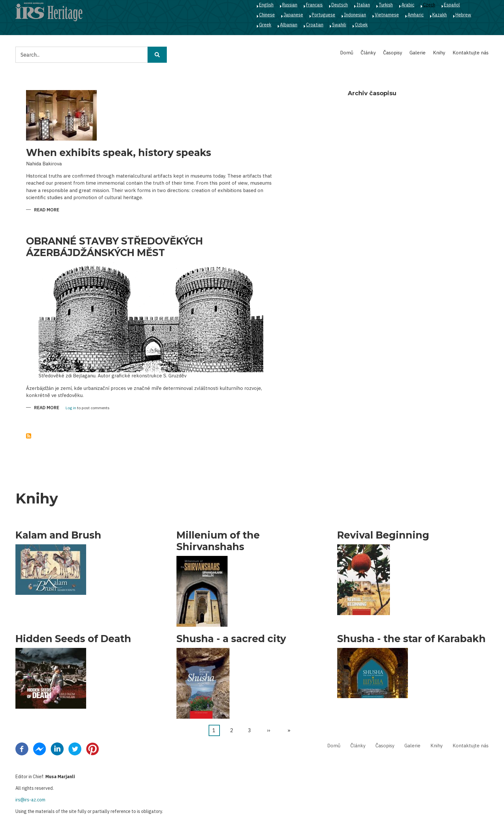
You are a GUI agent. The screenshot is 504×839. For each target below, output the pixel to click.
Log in (71, 408)
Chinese (267, 15)
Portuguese (324, 15)
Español (452, 5)
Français (314, 5)
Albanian (289, 25)
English (266, 5)
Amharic (416, 15)
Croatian (315, 25)
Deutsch (340, 5)
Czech (429, 5)
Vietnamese (387, 15)
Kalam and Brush (58, 535)
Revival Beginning (383, 535)
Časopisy (393, 53)
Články (368, 53)
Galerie (418, 53)
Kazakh (440, 15)
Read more (47, 210)
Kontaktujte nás (471, 53)
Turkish (386, 5)
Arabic (408, 5)
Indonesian (355, 15)
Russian (290, 5)
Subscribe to (29, 436)
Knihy (439, 53)
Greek (265, 25)
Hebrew (463, 15)
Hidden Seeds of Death (73, 639)
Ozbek (361, 25)
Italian (363, 5)
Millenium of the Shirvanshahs (218, 541)
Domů (347, 53)
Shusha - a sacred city (231, 639)
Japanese (293, 15)
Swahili (339, 25)
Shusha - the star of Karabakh (411, 639)
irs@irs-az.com (30, 800)
